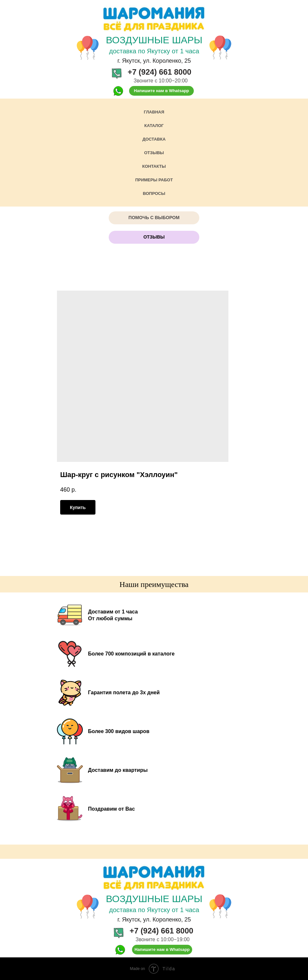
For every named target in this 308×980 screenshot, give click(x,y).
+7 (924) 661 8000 (160, 72)
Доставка (154, 139)
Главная (154, 112)
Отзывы (154, 153)
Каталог (154, 126)
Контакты (154, 166)
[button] (154, 218)
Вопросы (154, 193)
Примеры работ (154, 180)
